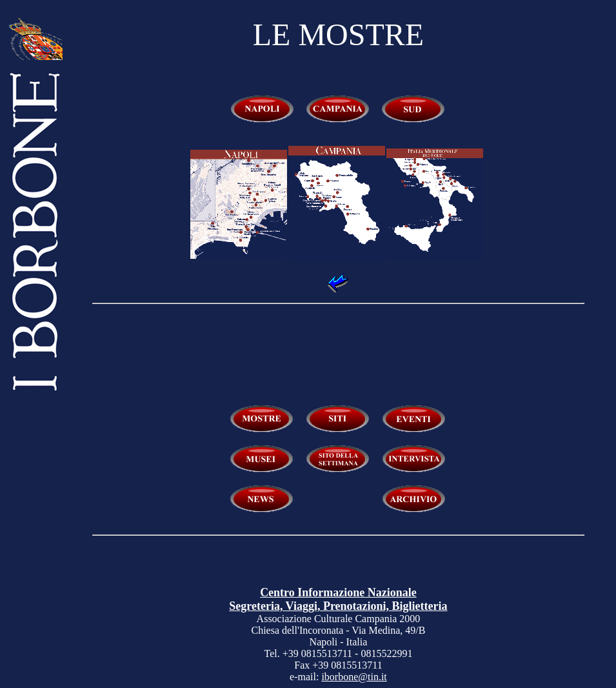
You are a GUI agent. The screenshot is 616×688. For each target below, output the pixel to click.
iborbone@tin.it (354, 677)
